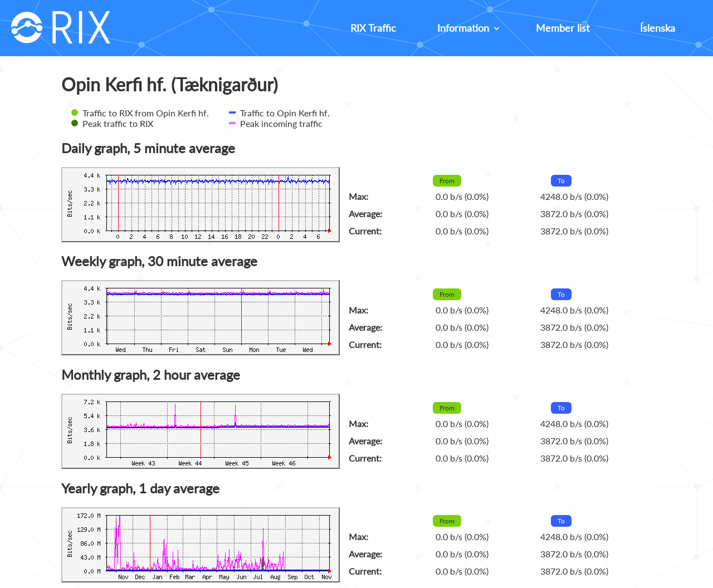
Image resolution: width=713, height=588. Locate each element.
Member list (563, 28)
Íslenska (658, 28)
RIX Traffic (373, 28)
